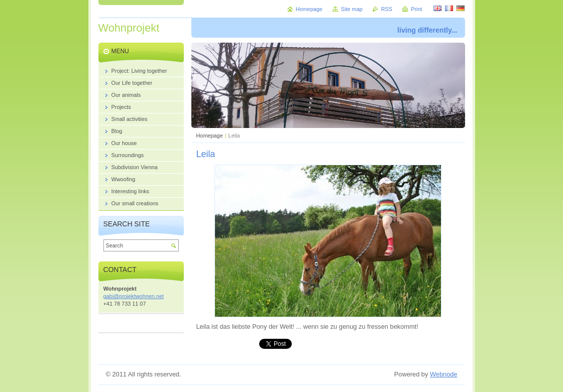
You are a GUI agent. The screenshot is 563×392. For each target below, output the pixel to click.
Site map (352, 9)
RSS (387, 9)
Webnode (444, 374)
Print (416, 9)
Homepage (210, 136)
